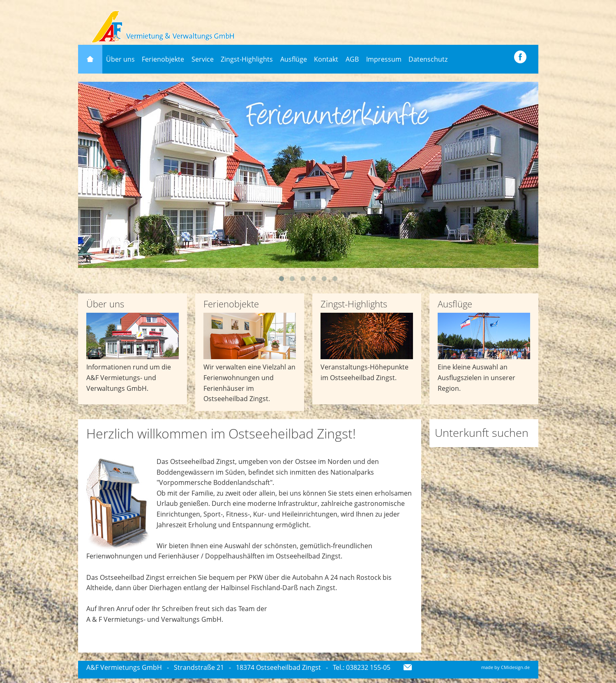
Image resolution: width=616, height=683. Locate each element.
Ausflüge (294, 59)
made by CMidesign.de (505, 667)
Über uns (120, 59)
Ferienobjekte (163, 59)
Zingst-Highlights (247, 59)
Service (203, 59)
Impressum (384, 59)
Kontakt (326, 59)
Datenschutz (428, 59)
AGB (352, 59)
